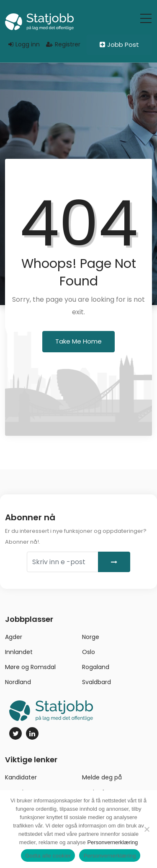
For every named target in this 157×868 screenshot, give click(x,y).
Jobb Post (119, 45)
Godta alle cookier (48, 856)
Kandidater (21, 777)
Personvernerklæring (112, 842)
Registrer (63, 44)
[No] (147, 829)
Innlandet (19, 652)
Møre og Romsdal (30, 667)
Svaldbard (97, 682)
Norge (91, 637)
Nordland (18, 682)
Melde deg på (102, 777)
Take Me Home (78, 341)
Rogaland (96, 667)
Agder (14, 637)
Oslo (89, 652)
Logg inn (24, 44)
